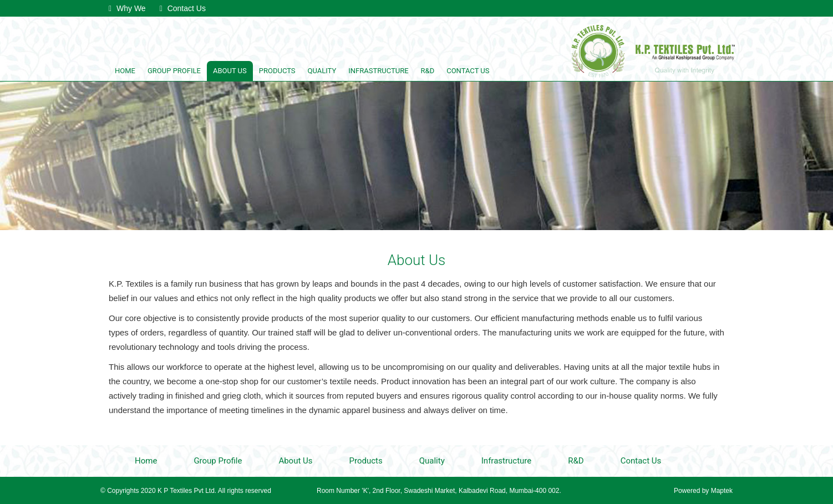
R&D (428, 71)
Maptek (721, 491)
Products (277, 71)
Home (125, 71)
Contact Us (183, 8)
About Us (230, 71)
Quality (322, 71)
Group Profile (174, 71)
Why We (127, 8)
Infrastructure (378, 71)
